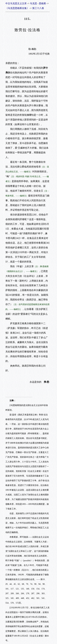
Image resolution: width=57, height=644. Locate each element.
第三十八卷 (38, 8)
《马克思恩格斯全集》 (17, 8)
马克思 (33, 3)
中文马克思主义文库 (16, 3)
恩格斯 (42, 3)
